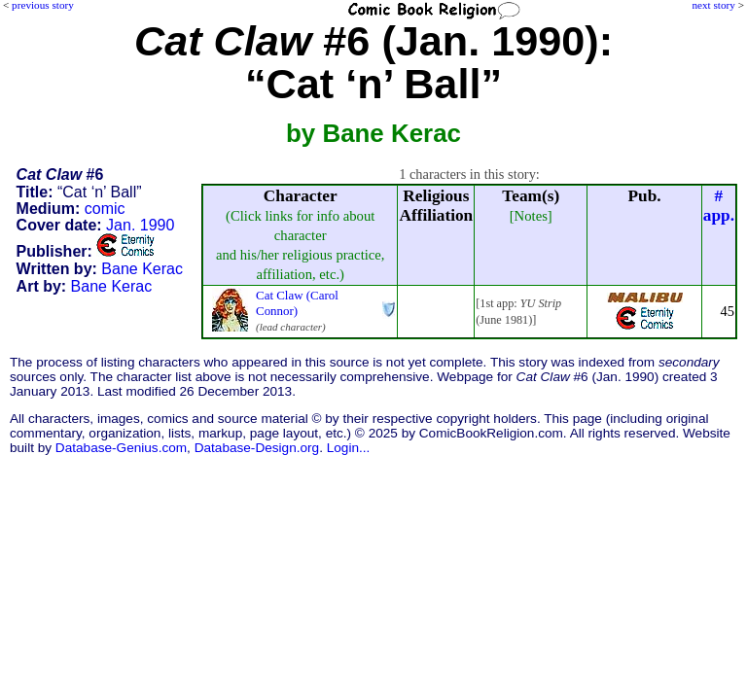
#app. (719, 206)
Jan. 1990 (140, 225)
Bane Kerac (142, 269)
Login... (349, 448)
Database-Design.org (257, 448)
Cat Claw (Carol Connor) (297, 303)
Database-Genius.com (121, 448)
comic (105, 209)
